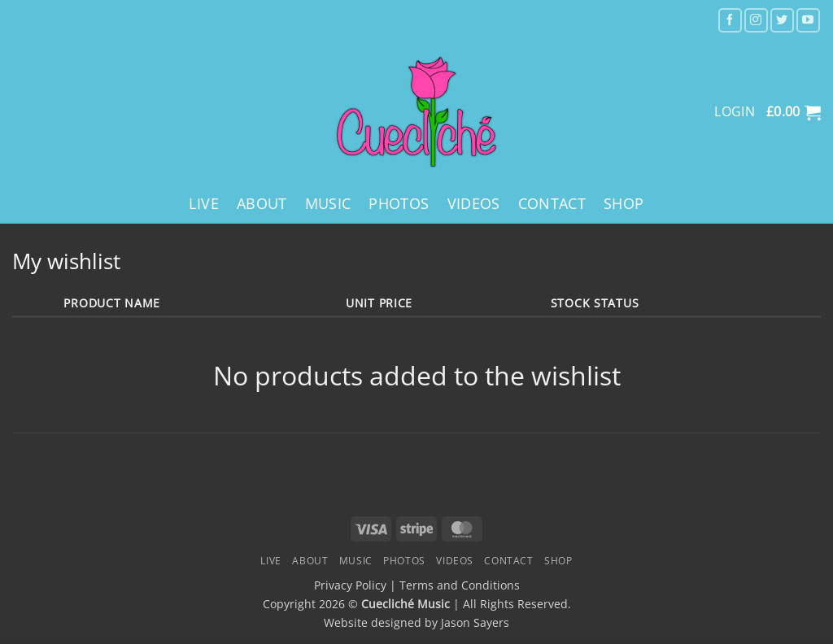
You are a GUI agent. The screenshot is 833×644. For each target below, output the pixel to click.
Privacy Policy (350, 585)
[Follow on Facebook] (730, 20)
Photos (399, 203)
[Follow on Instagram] (756, 20)
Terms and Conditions (460, 585)
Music (328, 203)
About (262, 203)
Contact (552, 203)
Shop (624, 203)
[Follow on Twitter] (782, 20)
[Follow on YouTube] (808, 20)
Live (203, 203)
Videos (474, 203)
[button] (794, 112)
